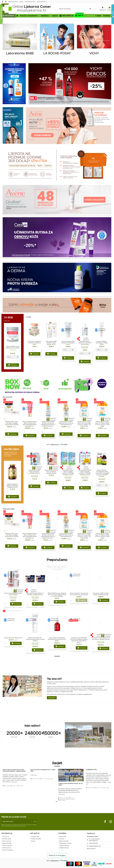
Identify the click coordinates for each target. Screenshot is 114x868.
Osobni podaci (35, 836)
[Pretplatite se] (35, 821)
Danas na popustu (8, 850)
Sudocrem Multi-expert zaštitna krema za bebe (13, 347)
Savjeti (22, 2)
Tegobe (14, 786)
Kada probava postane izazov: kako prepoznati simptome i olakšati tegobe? (14, 770)
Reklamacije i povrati (65, 843)
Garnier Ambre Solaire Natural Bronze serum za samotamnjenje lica (66, 423)
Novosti (43, 779)
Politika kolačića (64, 848)
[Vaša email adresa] (17, 821)
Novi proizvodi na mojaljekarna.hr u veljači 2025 (43, 770)
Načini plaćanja (64, 841)
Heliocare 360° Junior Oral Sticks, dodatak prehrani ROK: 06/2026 (12, 423)
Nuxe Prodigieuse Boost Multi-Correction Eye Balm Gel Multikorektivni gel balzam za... (30, 424)
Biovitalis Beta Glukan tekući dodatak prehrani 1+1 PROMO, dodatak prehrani (85, 472)
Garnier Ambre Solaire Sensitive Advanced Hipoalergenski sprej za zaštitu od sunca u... (48, 424)
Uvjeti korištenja (64, 845)
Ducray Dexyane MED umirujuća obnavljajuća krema (68, 343)
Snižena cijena (7, 839)
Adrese (33, 841)
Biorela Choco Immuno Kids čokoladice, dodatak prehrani (51, 472)
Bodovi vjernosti (7, 845)
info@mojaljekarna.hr (95, 846)
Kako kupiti (63, 836)
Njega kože (98, 788)
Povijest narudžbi (36, 839)
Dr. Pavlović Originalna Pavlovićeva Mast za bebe (35, 343)
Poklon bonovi (7, 848)
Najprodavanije (7, 843)
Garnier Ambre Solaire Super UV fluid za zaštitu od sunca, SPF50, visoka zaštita (102, 424)
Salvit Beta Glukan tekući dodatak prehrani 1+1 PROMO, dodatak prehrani (68, 472)
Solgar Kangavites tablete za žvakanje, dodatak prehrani (12, 486)
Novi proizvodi (7, 841)
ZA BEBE (9, 317)
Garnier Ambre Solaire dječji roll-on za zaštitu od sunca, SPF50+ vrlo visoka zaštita (84, 424)
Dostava (62, 839)
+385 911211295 (93, 843)
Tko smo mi (6, 836)
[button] (109, 419)
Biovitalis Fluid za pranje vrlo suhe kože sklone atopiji (85, 343)
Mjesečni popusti (13, 2)
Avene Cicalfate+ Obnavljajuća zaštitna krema (102, 343)
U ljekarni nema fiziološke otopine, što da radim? (70, 784)
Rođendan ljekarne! (30, 2)
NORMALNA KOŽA (91, 770)
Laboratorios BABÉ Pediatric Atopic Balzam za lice (51, 343)
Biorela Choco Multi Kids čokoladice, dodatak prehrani (34, 472)
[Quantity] (8, 361)
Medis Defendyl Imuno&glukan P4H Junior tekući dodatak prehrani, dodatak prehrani (102, 473)
